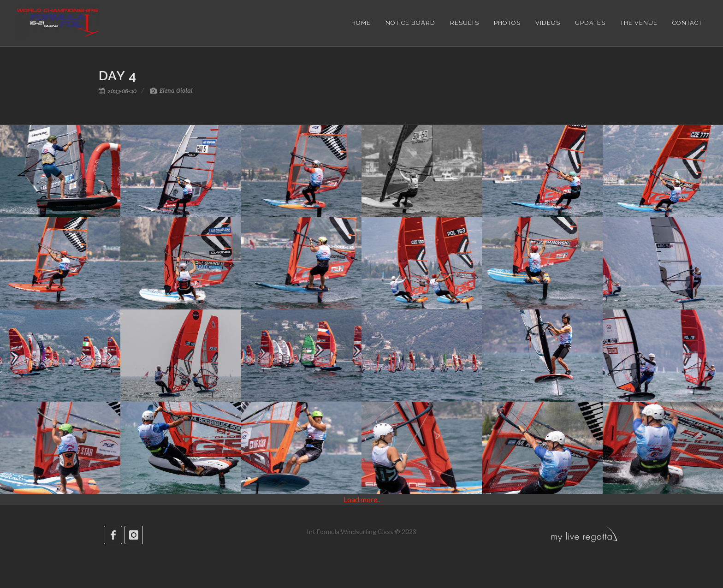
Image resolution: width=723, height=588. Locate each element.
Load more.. (362, 499)
